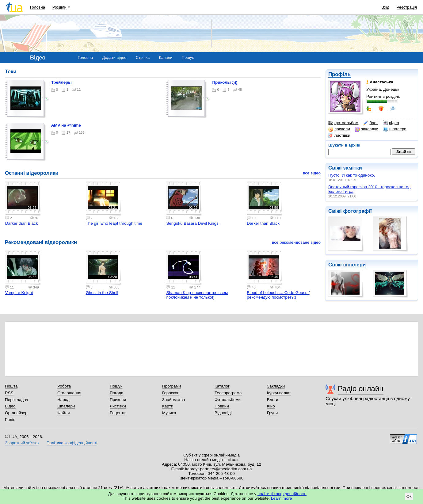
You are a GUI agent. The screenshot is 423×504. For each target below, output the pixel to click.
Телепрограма (228, 393)
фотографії (357, 211)
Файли (64, 413)
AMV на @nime (66, 125)
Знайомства (174, 400)
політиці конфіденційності (282, 494)
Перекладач (16, 400)
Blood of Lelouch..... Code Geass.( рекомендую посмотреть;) (278, 295)
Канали (166, 57)
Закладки (276, 386)
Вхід (386, 7)
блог (370, 123)
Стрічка (143, 57)
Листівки (118, 406)
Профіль (339, 74)
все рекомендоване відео (296, 242)
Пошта (11, 386)
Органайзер (16, 413)
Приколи (118, 400)
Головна (38, 7)
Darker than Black (22, 223)
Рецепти (118, 413)
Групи (272, 413)
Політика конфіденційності (72, 443)
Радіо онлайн (361, 389)
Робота (64, 386)
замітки (352, 168)
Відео (10, 406)
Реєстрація (407, 7)
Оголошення (69, 393)
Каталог (222, 386)
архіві (354, 145)
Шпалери (66, 406)
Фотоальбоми (228, 400)
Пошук (188, 57)
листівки (339, 136)
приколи (339, 129)
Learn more (282, 498)
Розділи (59, 7)
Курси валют (279, 393)
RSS (9, 393)
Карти (168, 406)
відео (391, 123)
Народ (63, 400)
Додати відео (114, 57)
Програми (171, 386)
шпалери (395, 129)
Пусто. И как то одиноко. (352, 175)
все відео (312, 173)
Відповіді (223, 413)
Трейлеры (61, 82)
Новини (222, 406)
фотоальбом (343, 123)
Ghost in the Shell (102, 293)
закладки (367, 129)
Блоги (273, 400)
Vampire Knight (19, 293)
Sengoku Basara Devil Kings (192, 223)
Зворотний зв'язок (22, 443)
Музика (169, 413)
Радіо (10, 420)
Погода (116, 393)
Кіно (271, 406)
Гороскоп (171, 393)
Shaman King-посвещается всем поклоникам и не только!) (197, 295)
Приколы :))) (225, 82)
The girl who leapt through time (114, 223)
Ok (409, 496)
